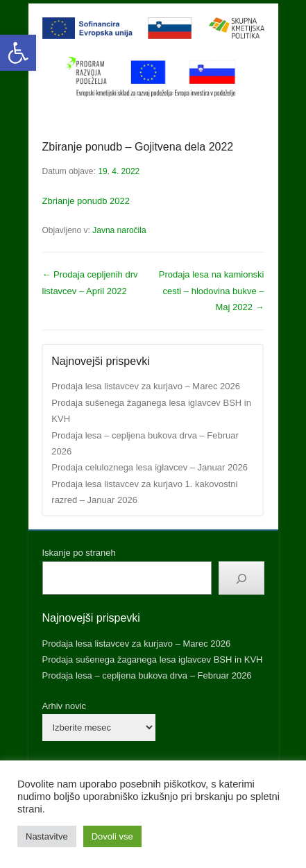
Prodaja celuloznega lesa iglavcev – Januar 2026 (150, 467)
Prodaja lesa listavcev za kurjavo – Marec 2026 (146, 386)
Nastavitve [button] (47, 836)
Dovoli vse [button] (112, 836)
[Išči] (241, 578)
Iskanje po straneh (79, 553)
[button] (18, 53)
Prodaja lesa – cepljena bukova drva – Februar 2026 (147, 675)
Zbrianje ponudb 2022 (86, 201)
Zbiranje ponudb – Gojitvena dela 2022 (138, 147)
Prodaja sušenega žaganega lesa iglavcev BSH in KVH (153, 659)
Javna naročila (119, 230)
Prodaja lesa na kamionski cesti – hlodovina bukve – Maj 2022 (212, 291)
